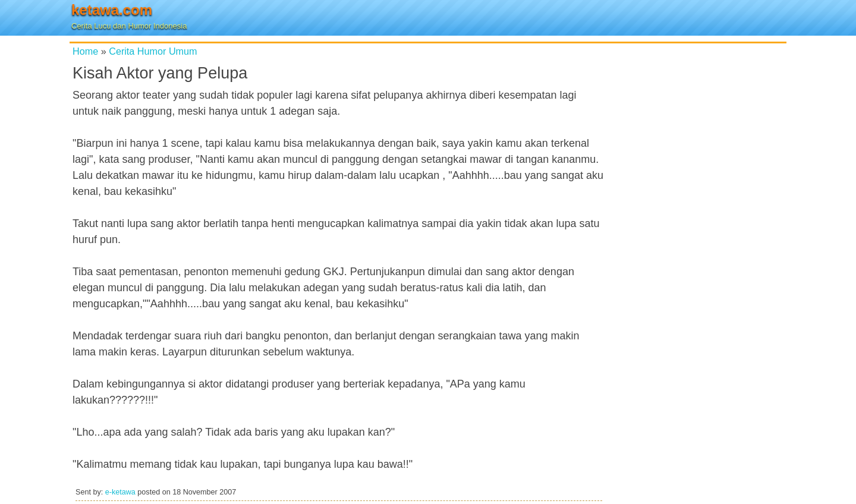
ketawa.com (112, 10)
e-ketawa (120, 492)
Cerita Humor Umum (153, 51)
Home (85, 51)
